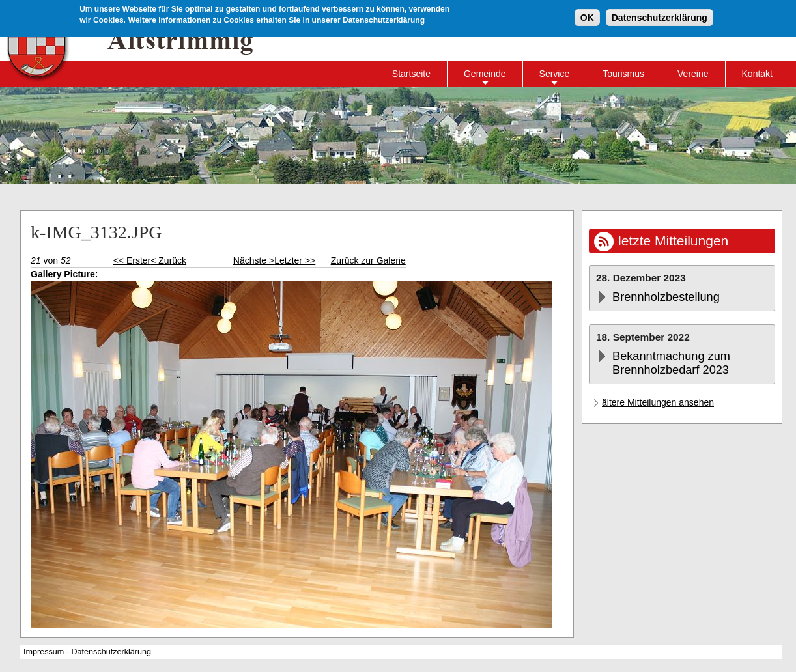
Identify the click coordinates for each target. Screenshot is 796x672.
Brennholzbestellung (666, 297)
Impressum (44, 652)
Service (555, 74)
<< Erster (132, 260)
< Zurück (168, 260)
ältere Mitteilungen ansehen (658, 402)
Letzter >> (295, 260)
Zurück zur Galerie (368, 260)
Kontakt (757, 74)
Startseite (411, 74)
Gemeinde (485, 74)
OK (587, 16)
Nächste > (254, 260)
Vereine (693, 74)
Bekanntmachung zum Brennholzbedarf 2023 (671, 363)
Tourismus (623, 74)
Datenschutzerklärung (660, 16)
